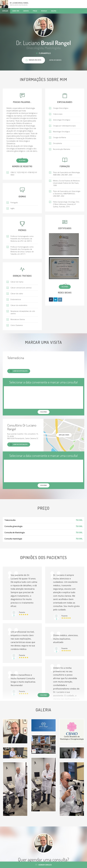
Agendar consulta (44, 865)
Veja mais (22, 160)
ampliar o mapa (64, 435)
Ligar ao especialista (19, 371)
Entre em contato (55, 60)
